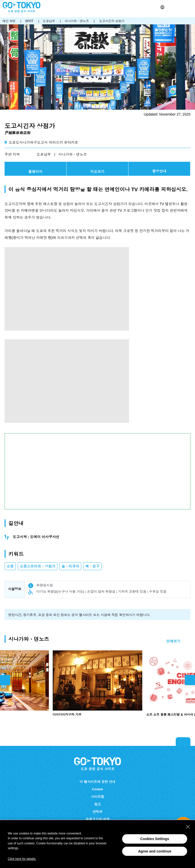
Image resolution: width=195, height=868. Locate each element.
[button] (162, 7)
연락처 (97, 812)
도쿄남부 (44, 154)
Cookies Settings (155, 839)
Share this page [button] (175, 7)
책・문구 (92, 566)
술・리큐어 (70, 566)
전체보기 (173, 641)
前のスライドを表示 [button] (5, 680)
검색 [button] (169, 7)
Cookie (97, 789)
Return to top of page (183, 742)
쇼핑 (10, 566)
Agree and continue (155, 851)
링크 (97, 804)
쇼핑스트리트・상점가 (38, 566)
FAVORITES (182, 7)
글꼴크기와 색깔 (98, 819)
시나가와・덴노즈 (73, 154)
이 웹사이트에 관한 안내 (97, 782)
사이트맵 (97, 797)
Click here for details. (22, 859)
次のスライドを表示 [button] (190, 680)
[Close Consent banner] (188, 827)
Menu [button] (190, 7)
